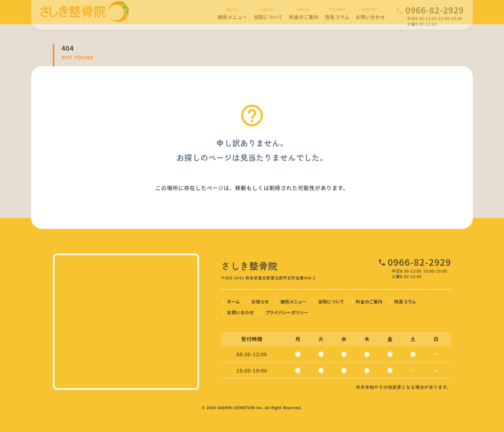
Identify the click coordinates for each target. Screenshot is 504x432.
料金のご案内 (369, 300)
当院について (331, 300)
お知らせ (260, 300)
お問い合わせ (240, 311)
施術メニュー (293, 300)
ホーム (234, 300)
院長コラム (405, 300)
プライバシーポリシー (287, 311)
